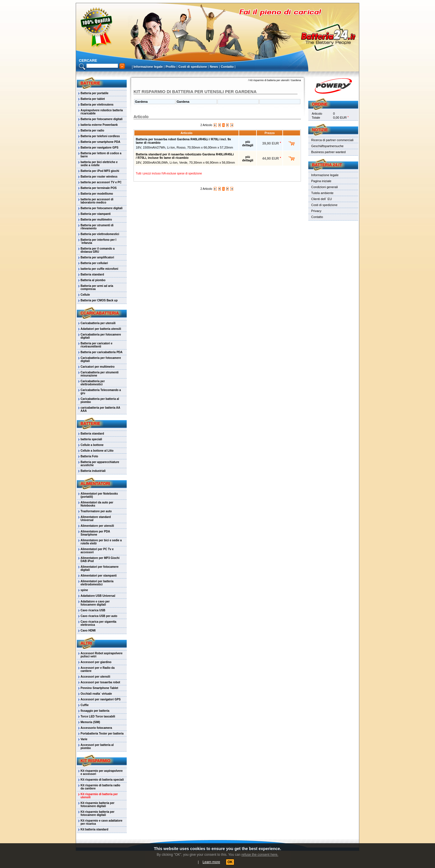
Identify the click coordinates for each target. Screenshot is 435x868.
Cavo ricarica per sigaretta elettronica (99, 623)
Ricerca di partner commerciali (332, 140)
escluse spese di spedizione (184, 173)
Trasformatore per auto (96, 511)
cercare (88, 60)
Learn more (211, 862)
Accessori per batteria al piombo (97, 746)
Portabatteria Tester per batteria (102, 734)
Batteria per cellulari (94, 263)
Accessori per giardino (96, 662)
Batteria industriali (93, 471)
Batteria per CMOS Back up (99, 300)
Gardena (296, 80)
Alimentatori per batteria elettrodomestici (97, 583)
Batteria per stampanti (96, 214)
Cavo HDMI (88, 631)
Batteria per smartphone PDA (100, 142)
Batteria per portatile (95, 93)
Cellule (85, 295)
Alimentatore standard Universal (96, 519)
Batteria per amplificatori (97, 257)
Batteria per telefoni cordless (100, 136)
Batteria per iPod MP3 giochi (100, 171)
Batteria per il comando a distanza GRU (98, 250)
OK (230, 862)
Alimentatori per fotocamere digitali (99, 568)
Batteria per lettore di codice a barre (101, 155)
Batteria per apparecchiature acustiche (100, 464)
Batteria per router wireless (99, 177)
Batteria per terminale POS (99, 188)
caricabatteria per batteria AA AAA (100, 409)
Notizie (320, 130)
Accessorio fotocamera (96, 728)
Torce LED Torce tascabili (98, 716)
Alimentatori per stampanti (99, 576)
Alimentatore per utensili (97, 526)
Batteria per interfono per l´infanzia (99, 241)
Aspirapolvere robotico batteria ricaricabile (102, 112)
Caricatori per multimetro (98, 367)
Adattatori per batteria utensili (101, 329)
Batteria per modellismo (97, 194)
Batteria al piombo (93, 280)
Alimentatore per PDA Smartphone (95, 533)
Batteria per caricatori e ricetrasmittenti (97, 345)
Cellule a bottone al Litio (97, 451)
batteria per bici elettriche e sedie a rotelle (99, 164)
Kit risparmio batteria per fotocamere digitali (98, 805)
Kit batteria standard (94, 829)
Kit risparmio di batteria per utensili (99, 796)
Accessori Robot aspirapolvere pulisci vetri (101, 655)
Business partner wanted (328, 152)
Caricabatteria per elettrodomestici (93, 383)
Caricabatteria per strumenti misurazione (99, 374)
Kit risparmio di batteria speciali (102, 780)
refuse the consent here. (260, 855)
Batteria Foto (89, 456)
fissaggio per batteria (95, 711)
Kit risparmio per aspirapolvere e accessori (102, 772)
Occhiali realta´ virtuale (96, 694)
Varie (84, 739)
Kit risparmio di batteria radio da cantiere (100, 787)
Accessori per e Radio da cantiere (98, 669)
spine (84, 590)
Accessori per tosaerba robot (100, 682)
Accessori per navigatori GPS (101, 699)
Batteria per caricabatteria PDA (101, 352)
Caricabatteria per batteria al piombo (100, 400)
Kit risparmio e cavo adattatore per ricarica (101, 822)
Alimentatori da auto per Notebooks (97, 504)
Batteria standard (92, 274)
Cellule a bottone (92, 445)
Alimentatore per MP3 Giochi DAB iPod (100, 560)
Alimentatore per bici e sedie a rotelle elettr (101, 542)
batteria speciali (91, 439)
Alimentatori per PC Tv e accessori (97, 551)
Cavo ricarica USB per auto (99, 616)
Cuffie (85, 705)
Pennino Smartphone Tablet (99, 688)
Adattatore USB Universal (98, 596)
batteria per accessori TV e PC (101, 182)
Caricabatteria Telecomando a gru (101, 392)
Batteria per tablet (93, 99)
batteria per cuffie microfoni (99, 269)
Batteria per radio (92, 130)
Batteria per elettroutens (97, 105)
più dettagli (248, 143)
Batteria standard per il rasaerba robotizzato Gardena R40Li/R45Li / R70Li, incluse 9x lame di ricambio (185, 156)
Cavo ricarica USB (93, 610)
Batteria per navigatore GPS (99, 148)
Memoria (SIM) (90, 722)
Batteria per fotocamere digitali (101, 119)
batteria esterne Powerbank (99, 125)
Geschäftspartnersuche (327, 146)
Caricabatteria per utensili (98, 323)
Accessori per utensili (95, 677)
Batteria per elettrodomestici (100, 234)
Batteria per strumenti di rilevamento (97, 227)
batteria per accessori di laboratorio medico (97, 201)
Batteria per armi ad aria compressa (97, 287)
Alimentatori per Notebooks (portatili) (99, 495)
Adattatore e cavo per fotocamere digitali (95, 603)
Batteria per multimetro (96, 220)
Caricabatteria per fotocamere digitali (101, 336)
